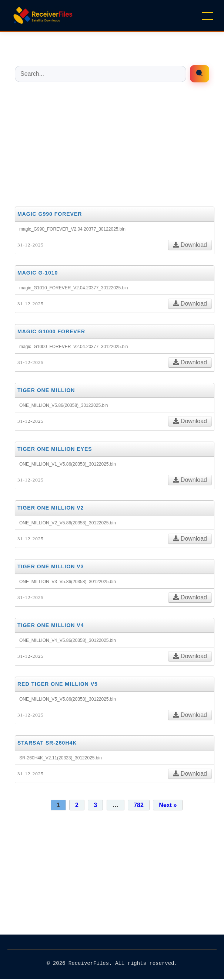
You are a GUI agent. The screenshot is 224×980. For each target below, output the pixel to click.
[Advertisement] (112, 144)
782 (139, 805)
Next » (168, 805)
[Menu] (207, 16)
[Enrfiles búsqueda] (200, 74)
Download (190, 245)
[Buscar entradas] (101, 74)
